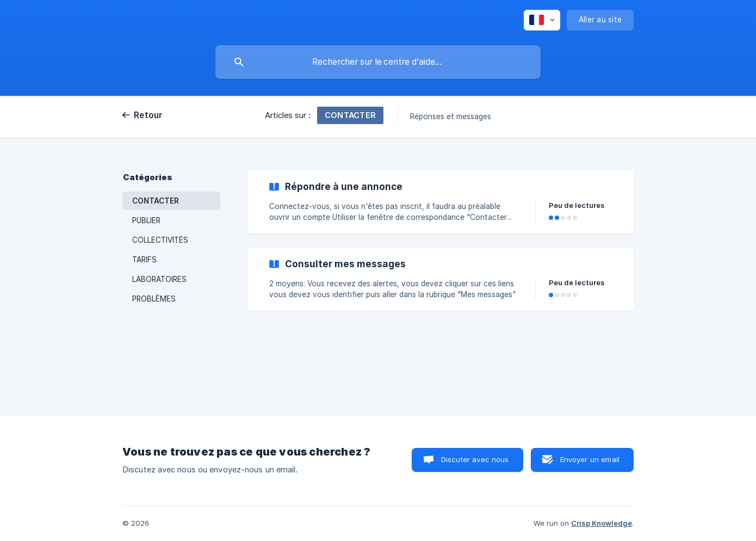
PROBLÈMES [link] (154, 299)
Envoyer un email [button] (590, 459)
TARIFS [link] (144, 260)
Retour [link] (148, 115)
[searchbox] (378, 62)
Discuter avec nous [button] (475, 459)
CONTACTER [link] (156, 201)
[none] (542, 20)
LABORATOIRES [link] (159, 279)
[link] (441, 202)
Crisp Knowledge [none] (602, 523)
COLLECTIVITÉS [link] (160, 240)
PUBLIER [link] (146, 220)
